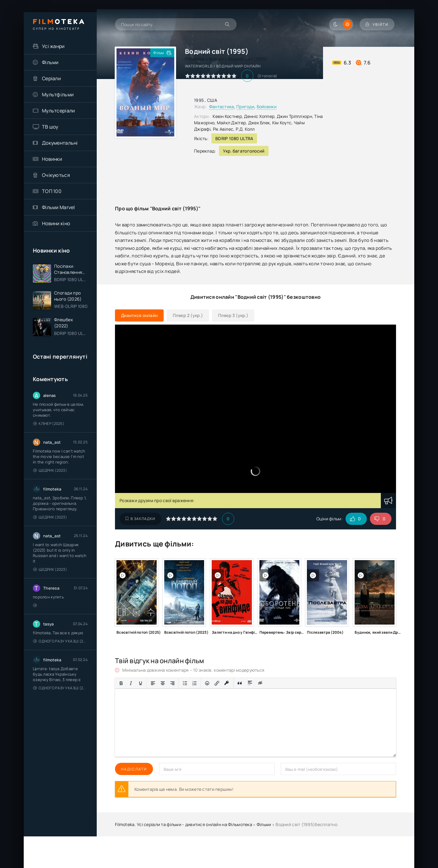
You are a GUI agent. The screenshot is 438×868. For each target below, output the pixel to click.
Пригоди (245, 107)
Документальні (60, 143)
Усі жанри (53, 46)
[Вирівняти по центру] (163, 683)
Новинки (52, 159)
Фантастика (222, 107)
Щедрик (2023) (50, 470)
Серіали (51, 78)
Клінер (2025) (49, 424)
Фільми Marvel (59, 207)
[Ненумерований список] (185, 683)
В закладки (140, 519)
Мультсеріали (58, 111)
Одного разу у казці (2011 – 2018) (60, 641)
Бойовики (267, 107)
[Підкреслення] (141, 683)
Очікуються (56, 175)
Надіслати (134, 769)
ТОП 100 (52, 191)
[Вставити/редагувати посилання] (217, 683)
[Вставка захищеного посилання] (227, 683)
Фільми (50, 62)
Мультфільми (58, 95)
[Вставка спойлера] (250, 683)
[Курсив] (131, 683)
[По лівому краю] (153, 683)
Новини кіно (56, 223)
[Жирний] (121, 683)
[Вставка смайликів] (207, 683)
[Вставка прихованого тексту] (261, 683)
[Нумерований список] (195, 683)
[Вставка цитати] (240, 683)
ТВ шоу (50, 127)
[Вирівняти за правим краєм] (172, 683)
